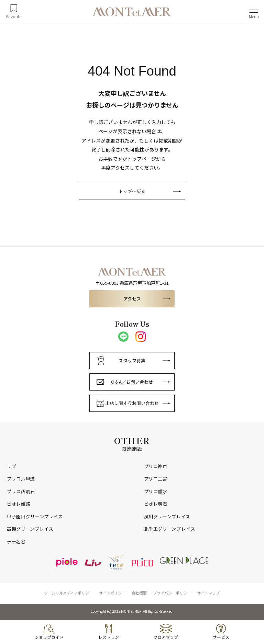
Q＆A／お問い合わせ (132, 382)
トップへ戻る (132, 191)
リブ (12, 466)
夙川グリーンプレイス (167, 517)
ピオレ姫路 (19, 504)
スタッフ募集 (132, 360)
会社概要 (139, 593)
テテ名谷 (16, 542)
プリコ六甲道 (21, 479)
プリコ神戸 (156, 466)
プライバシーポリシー (172, 593)
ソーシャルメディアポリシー (68, 593)
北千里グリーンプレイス (170, 529)
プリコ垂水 (156, 492)
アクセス (132, 299)
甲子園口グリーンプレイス (35, 517)
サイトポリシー (112, 593)
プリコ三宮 (156, 479)
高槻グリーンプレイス (30, 529)
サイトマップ (208, 593)
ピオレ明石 (156, 504)
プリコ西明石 (21, 492)
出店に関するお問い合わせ (132, 403)
